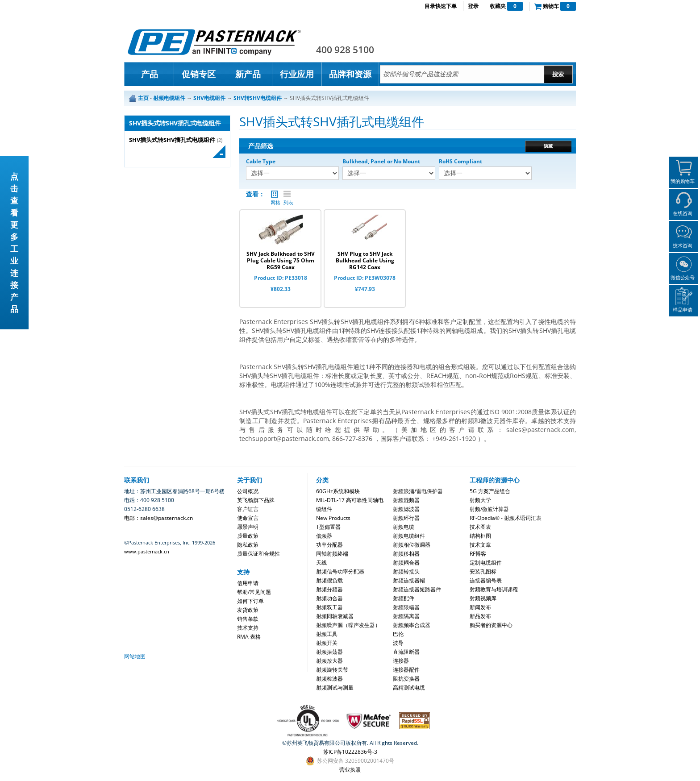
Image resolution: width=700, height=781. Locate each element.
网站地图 (135, 656)
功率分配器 (329, 545)
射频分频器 (329, 589)
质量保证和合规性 (258, 554)
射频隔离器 (406, 616)
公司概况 (248, 491)
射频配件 (404, 598)
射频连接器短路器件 (417, 589)
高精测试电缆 (409, 688)
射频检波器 (329, 679)
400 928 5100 (345, 50)
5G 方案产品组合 (490, 491)
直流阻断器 (406, 652)
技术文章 (480, 545)
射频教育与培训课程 (494, 589)
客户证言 (248, 509)
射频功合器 (329, 598)
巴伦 (398, 634)
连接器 (401, 661)
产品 (150, 74)
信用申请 (248, 583)
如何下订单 (250, 601)
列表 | (287, 194)
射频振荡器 (329, 652)
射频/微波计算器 (489, 509)
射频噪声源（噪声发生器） (348, 625)
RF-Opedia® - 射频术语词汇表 (506, 518)
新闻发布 (480, 607)
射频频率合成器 (412, 625)
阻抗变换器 (406, 679)
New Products (333, 518)
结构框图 (480, 536)
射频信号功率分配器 (340, 571)
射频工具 (327, 634)
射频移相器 (406, 554)
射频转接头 (406, 571)
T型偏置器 (328, 527)
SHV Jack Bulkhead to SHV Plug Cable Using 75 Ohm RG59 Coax (281, 260)
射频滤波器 (406, 509)
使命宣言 (248, 518)
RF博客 (478, 554)
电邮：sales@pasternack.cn (158, 518)
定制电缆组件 (486, 563)
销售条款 (248, 619)
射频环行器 (406, 518)
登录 (473, 6)
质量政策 (248, 536)
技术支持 (248, 628)
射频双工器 (329, 607)
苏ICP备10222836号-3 (350, 752)
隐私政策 (248, 545)
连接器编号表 (486, 580)
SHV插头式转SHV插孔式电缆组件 (172, 140)
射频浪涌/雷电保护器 (418, 491)
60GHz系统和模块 (338, 491)
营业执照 (350, 770)
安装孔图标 (483, 571)
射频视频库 (483, 598)
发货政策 (248, 610)
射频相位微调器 (412, 545)
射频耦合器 (406, 563)
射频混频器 (406, 500)
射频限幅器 (406, 607)
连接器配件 (406, 670)
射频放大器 (329, 661)
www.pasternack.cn (147, 551)
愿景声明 (248, 527)
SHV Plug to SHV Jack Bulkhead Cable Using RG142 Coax (365, 260)
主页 (143, 98)
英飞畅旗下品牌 (256, 500)
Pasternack (214, 42)
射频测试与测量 (335, 688)
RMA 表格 (249, 637)
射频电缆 (404, 527)
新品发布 (480, 616)
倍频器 (324, 536)
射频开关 (327, 643)
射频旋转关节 (332, 670)
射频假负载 (329, 580)
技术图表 (480, 527)
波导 (398, 643)
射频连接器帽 (409, 580)
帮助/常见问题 (254, 592)
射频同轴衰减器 (335, 616)
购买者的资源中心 (491, 625)
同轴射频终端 (332, 554)
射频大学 (480, 500)
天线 (321, 563)
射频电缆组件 (409, 536)
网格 (275, 194)
